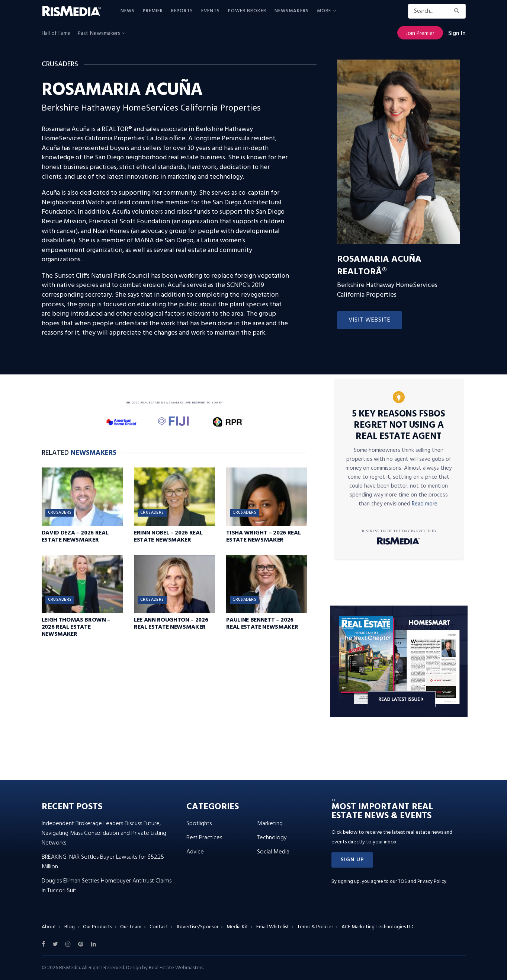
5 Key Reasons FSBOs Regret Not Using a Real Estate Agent (399, 425)
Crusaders (60, 513)
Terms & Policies (315, 927)
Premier (153, 11)
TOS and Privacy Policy (422, 882)
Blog (70, 927)
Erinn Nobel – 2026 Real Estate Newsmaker (168, 537)
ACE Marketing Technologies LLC (378, 927)
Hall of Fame (56, 33)
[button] (352, 860)
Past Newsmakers (101, 33)
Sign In (457, 33)
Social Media (273, 852)
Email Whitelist (273, 927)
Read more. (425, 504)
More (324, 11)
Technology (272, 838)
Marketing (270, 824)
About (49, 927)
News (128, 11)
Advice (195, 852)
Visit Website (370, 320)
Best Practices (204, 838)
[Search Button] (458, 11)
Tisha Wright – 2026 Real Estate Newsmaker (263, 537)
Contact (159, 927)
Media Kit (237, 927)
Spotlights (199, 824)
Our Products (97, 927)
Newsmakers (292, 11)
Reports (182, 11)
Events (211, 11)
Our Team (131, 927)
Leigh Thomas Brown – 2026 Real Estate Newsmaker (76, 627)
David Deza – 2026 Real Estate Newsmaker (75, 537)
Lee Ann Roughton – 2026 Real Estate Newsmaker (171, 624)
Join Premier (420, 33)
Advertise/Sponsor (197, 927)
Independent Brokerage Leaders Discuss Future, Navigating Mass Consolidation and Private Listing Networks (104, 833)
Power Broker (247, 11)
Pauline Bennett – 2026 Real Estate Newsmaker (262, 624)
